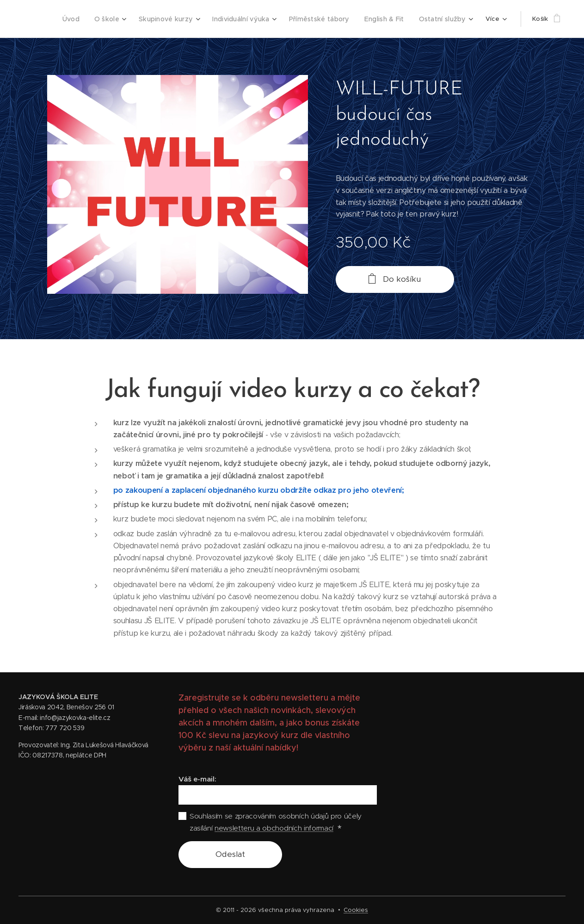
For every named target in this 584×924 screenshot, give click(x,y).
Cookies (356, 910)
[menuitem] (86, 19)
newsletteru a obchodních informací (274, 828)
